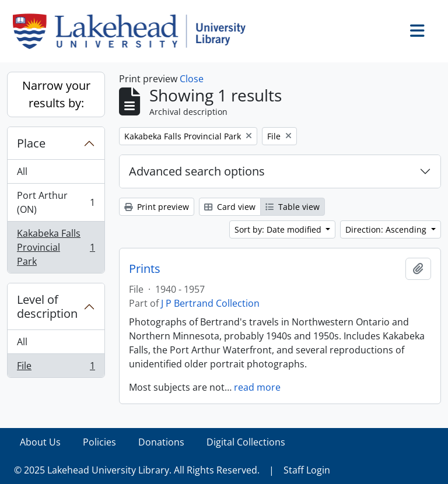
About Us (40, 442)
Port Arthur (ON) (56, 202)
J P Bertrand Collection (210, 303)
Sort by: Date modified (279, 229)
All (22, 171)
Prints (145, 269)
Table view (293, 207)
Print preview (157, 207)
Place (31, 143)
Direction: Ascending (387, 229)
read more (257, 387)
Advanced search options (197, 171)
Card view (230, 207)
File (56, 368)
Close (192, 79)
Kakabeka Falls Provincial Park (56, 247)
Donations (161, 442)
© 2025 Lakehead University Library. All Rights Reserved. (137, 470)
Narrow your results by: (56, 94)
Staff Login (307, 470)
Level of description (47, 306)
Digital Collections (246, 442)
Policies (99, 442)
